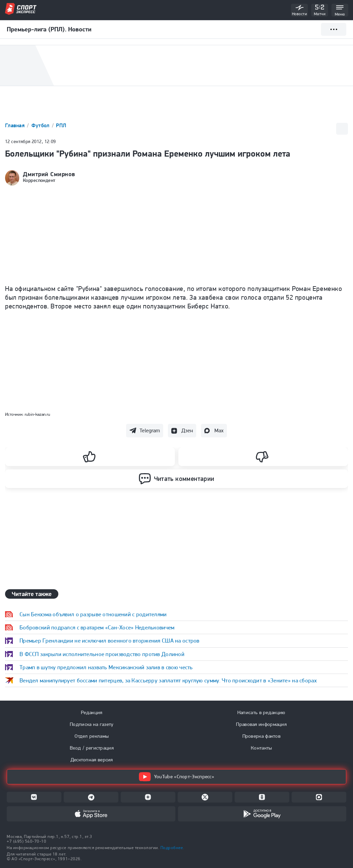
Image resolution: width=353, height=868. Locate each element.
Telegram (150, 430)
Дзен (187, 430)
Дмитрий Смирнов (49, 174)
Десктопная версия (92, 760)
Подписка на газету (92, 724)
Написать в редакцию (261, 712)
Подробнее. (172, 848)
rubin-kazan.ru (37, 414)
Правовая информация (261, 724)
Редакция (92, 712)
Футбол (41, 125)
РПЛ (61, 125)
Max (219, 430)
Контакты (261, 748)
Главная (16, 125)
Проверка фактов (262, 736)
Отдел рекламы (92, 736)
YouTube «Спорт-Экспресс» (176, 777)
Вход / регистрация (92, 748)
